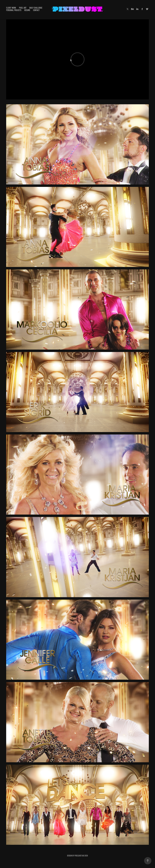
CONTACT (36, 10)
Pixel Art (23, 8)
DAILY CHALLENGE (36, 8)
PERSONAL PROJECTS (14, 10)
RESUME (27, 10)
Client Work (11, 8)
